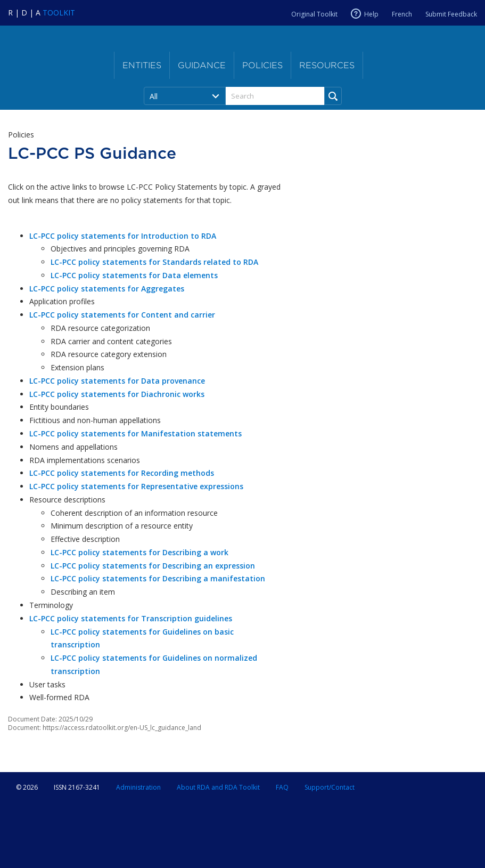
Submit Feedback (451, 14)
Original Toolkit (314, 14)
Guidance (202, 65)
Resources (327, 65)
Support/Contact (330, 787)
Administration (138, 787)
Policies (262, 65)
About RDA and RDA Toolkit (218, 787)
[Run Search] (333, 96)
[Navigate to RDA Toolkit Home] (42, 13)
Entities (142, 65)
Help (371, 14)
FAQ (282, 787)
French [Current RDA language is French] (402, 14)
